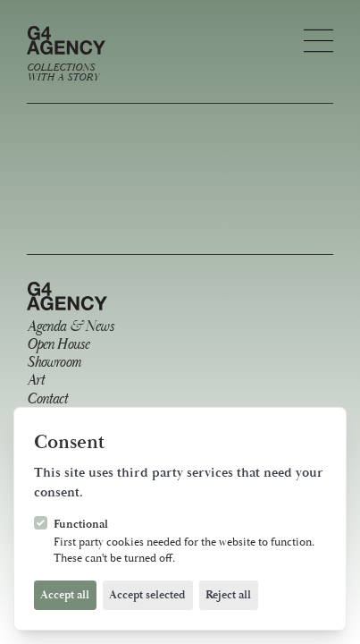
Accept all (65, 595)
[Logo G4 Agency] (66, 55)
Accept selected (147, 595)
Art (36, 381)
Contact (47, 400)
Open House (58, 346)
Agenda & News (70, 328)
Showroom (54, 364)
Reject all (228, 595)
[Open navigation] (318, 41)
